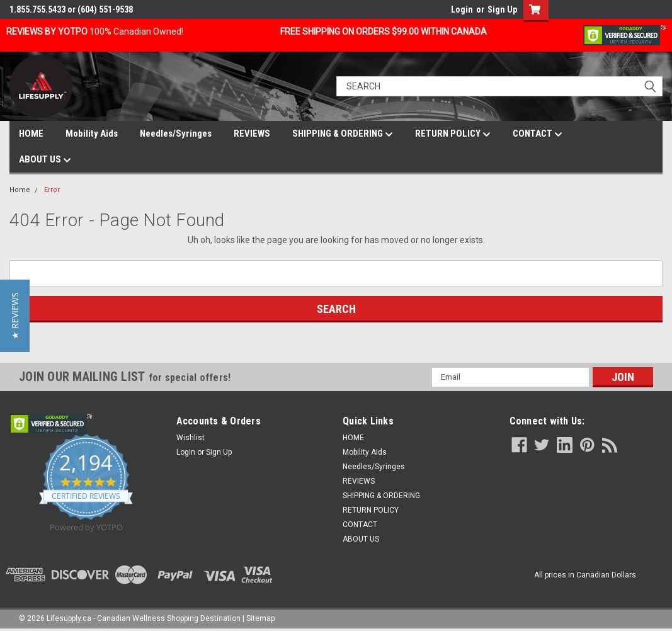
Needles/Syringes (176, 134)
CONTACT (538, 134)
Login (462, 9)
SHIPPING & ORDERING (343, 134)
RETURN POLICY (453, 134)
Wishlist (191, 438)
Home (20, 190)
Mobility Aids (92, 134)
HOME (31, 134)
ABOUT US (45, 160)
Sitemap (260, 618)
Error (52, 190)
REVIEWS (252, 134)
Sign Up (502, 9)
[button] (15, 316)
